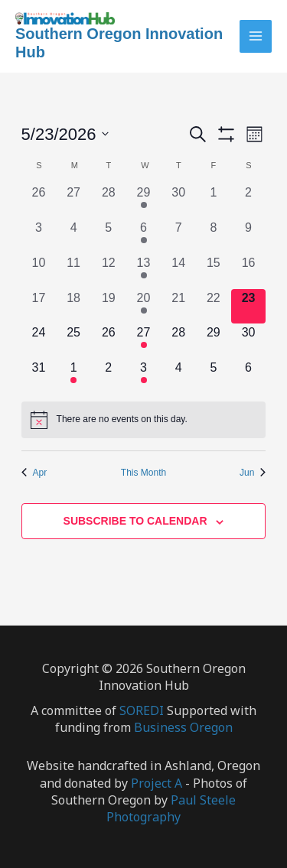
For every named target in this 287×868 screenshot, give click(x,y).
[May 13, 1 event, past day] (144, 271)
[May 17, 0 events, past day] (39, 307)
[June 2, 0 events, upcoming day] (109, 376)
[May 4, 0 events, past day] (73, 236)
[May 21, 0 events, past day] (178, 307)
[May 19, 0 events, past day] (109, 307)
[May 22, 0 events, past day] (214, 307)
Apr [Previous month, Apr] (34, 473)
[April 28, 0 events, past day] (109, 201)
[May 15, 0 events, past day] (214, 271)
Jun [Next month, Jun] (253, 473)
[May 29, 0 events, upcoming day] (214, 341)
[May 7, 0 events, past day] (178, 236)
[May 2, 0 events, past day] (249, 201)
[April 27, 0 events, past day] (73, 201)
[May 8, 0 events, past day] (214, 236)
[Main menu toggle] (256, 36)
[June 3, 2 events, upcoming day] (144, 376)
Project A (157, 783)
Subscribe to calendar (135, 521)
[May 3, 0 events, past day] (39, 236)
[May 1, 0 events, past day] (214, 201)
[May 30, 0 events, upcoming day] (249, 341)
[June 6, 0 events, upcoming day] (249, 376)
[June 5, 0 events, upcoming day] (214, 376)
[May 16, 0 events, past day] (249, 271)
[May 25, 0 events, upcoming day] (73, 341)
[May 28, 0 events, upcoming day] (178, 341)
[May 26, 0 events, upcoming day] (109, 341)
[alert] (144, 420)
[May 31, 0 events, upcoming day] (39, 376)
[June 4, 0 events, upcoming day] (178, 376)
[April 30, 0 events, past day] (178, 201)
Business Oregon (183, 727)
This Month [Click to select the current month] (143, 473)
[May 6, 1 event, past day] (144, 236)
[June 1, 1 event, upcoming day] (73, 376)
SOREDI (143, 710)
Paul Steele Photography (171, 808)
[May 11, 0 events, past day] (73, 271)
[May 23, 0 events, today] (249, 307)
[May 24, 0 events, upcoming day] (39, 341)
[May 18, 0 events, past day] (73, 307)
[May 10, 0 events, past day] (39, 271)
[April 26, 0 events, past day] (39, 201)
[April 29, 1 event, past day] (144, 201)
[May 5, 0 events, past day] (109, 236)
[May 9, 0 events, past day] (249, 236)
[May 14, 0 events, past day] (178, 271)
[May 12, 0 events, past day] (109, 271)
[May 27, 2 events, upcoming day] (144, 341)
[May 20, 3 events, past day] (144, 307)
